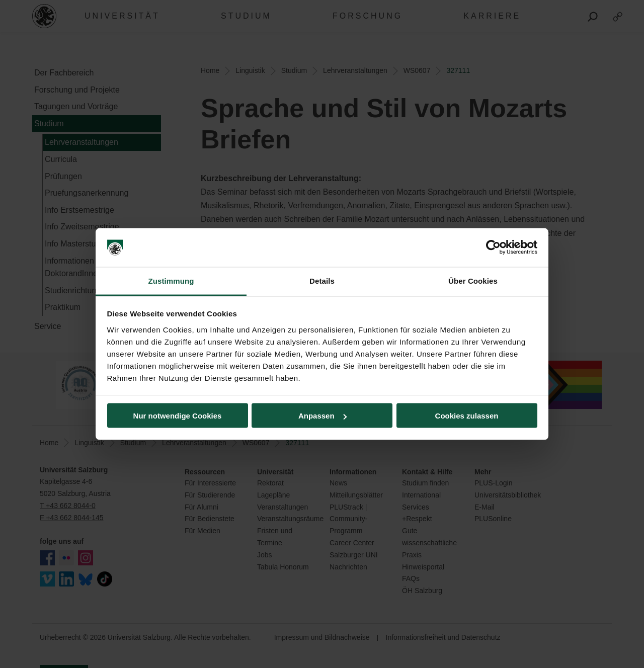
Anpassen (323, 416)
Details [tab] (322, 280)
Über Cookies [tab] (473, 280)
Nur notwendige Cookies (178, 416)
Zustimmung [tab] (171, 280)
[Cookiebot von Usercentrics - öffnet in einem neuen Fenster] (493, 247)
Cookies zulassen (467, 416)
